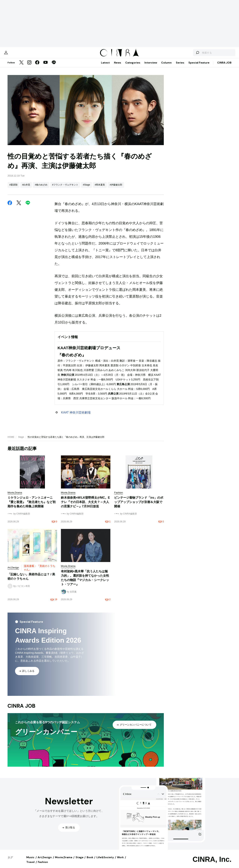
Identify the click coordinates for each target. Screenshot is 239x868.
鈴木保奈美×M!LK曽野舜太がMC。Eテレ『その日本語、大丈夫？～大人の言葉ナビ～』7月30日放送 (85, 506)
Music (30, 861)
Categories (133, 66)
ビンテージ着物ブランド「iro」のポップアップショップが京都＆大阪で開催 (139, 506)
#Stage (86, 189)
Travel (30, 866)
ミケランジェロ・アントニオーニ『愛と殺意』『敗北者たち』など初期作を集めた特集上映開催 (32, 506)
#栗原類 (13, 189)
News (118, 66)
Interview (151, 66)
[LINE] (54, 67)
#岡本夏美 (100, 189)
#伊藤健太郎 (116, 189)
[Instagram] (29, 67)
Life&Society (105, 861)
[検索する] (188, 55)
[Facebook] (37, 67)
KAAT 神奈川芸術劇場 (76, 416)
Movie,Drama (64, 861)
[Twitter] (21, 67)
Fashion (43, 866)
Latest (105, 66)
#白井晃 (26, 189)
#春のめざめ (41, 189)
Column (166, 66)
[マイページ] (15, 55)
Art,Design (45, 861)
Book (90, 861)
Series (180, 66)
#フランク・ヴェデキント (65, 189)
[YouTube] (46, 67)
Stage (21, 441)
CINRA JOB (224, 66)
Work (120, 861)
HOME (11, 441)
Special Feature (199, 66)
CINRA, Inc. (212, 863)
